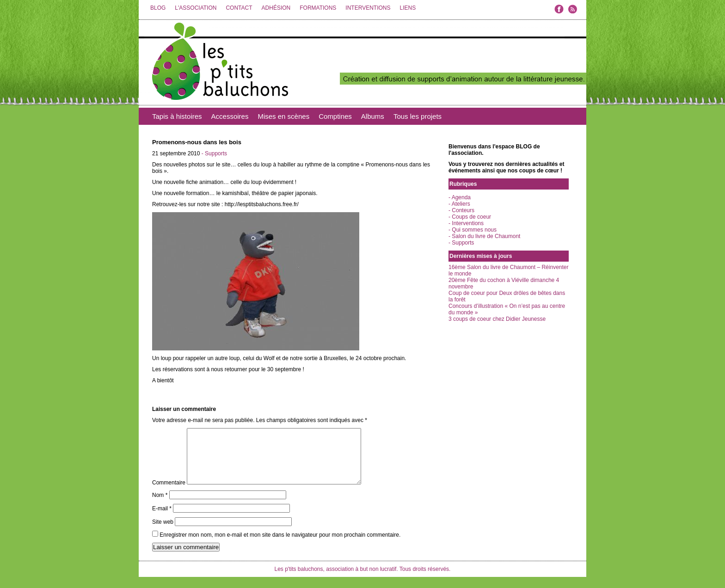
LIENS (408, 8)
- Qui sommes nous (473, 230)
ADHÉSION (276, 8)
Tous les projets (418, 116)
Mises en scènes (283, 116)
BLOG (158, 8)
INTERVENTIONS (368, 8)
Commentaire (169, 494)
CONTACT (239, 8)
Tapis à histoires (177, 116)
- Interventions (466, 223)
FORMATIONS (318, 8)
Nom (160, 506)
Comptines (335, 116)
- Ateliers (459, 204)
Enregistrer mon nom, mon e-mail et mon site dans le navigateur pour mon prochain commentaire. (280, 546)
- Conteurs (461, 210)
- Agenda (460, 197)
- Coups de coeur (470, 217)
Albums (373, 116)
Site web (163, 533)
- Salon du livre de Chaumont (484, 236)
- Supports (214, 153)
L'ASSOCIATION (196, 8)
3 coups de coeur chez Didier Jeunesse (497, 319)
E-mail (162, 520)
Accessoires (230, 116)
